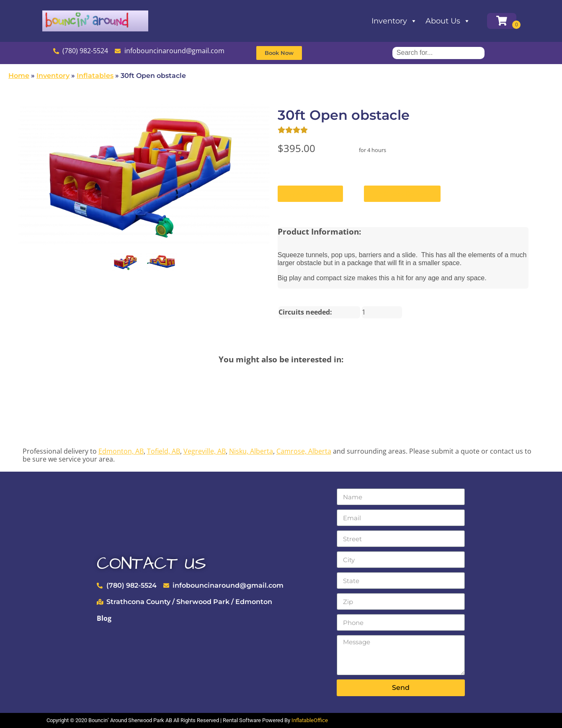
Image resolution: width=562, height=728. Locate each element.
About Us (448, 21)
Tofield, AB (164, 451)
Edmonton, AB (121, 451)
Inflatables (95, 76)
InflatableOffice (310, 720)
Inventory (394, 21)
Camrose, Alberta (304, 451)
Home (19, 76)
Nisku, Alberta (251, 451)
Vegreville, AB (205, 451)
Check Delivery (402, 194)
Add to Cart (310, 194)
